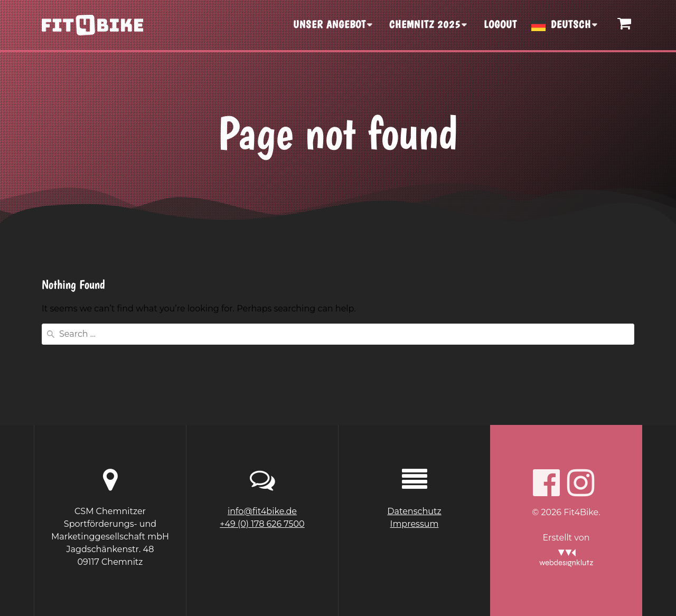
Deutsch (571, 24)
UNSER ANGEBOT (330, 24)
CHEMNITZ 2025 (425, 24)
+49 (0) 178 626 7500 (262, 524)
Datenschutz (414, 511)
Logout (500, 24)
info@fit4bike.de (262, 511)
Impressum (415, 524)
